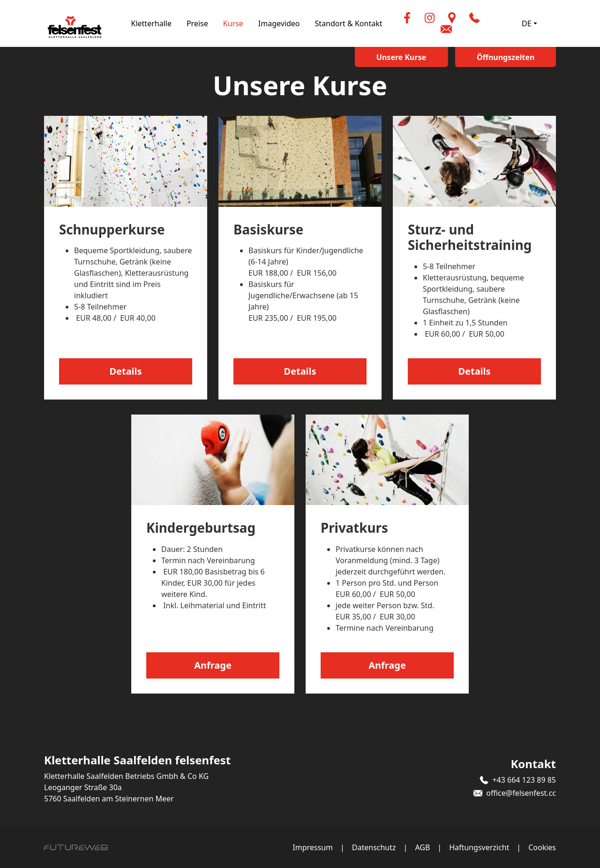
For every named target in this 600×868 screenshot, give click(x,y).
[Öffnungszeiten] (512, 57)
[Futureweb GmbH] (76, 847)
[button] (487, 18)
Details (125, 371)
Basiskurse (269, 229)
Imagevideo (293, 23)
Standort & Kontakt (363, 23)
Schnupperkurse (112, 229)
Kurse (247, 23)
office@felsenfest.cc (521, 793)
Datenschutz (374, 847)
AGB (422, 847)
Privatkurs (355, 528)
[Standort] (465, 18)
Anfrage (213, 665)
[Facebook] (420, 18)
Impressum (313, 847)
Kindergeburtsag (201, 528)
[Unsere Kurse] (420, 57)
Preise (211, 23)
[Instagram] (442, 18)
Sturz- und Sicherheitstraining (470, 237)
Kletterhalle (165, 23)
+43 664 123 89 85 (524, 780)
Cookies (542, 847)
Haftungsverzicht (479, 847)
